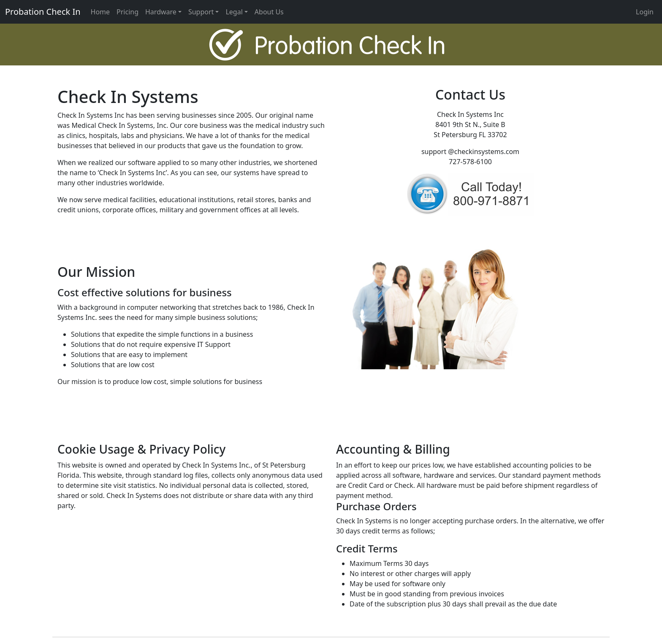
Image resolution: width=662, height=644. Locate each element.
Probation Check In (43, 12)
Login (645, 12)
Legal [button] (234, 12)
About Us (269, 12)
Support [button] (201, 12)
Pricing (128, 12)
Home (100, 12)
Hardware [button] (161, 12)
